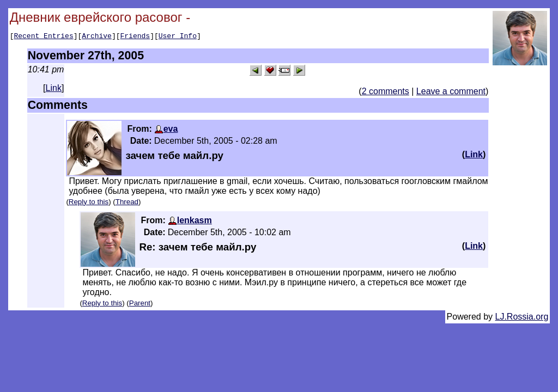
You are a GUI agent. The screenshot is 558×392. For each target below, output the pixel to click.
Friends (135, 37)
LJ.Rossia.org (522, 318)
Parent (140, 305)
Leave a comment (451, 93)
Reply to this (89, 203)
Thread (127, 203)
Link (54, 90)
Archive (97, 37)
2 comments (386, 93)
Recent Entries (43, 37)
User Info (178, 37)
